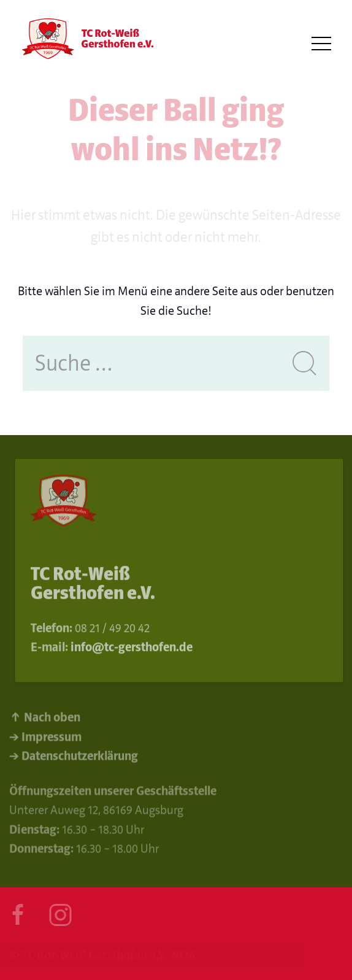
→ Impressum (45, 739)
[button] (321, 44)
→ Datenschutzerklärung (74, 758)
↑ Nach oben (45, 720)
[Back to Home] (86, 44)
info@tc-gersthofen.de (132, 649)
